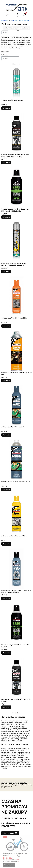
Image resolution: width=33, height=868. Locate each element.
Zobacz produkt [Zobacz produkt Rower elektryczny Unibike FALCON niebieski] (9, 865)
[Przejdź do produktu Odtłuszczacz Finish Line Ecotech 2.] (16, 405)
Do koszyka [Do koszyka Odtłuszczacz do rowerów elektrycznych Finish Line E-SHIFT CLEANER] (6, 163)
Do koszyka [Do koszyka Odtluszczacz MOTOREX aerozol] (6, 108)
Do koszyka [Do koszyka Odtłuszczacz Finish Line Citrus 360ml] (6, 326)
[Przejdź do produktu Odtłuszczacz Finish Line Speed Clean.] (16, 514)
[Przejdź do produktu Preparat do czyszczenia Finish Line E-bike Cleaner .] (16, 623)
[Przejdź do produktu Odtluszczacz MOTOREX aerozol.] (16, 83)
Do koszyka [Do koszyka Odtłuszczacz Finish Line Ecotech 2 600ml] (6, 489)
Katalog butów (9, 833)
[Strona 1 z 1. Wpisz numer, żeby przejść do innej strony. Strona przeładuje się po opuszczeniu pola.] (17, 64)
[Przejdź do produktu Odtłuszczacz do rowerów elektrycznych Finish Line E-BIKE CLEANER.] (16, 187)
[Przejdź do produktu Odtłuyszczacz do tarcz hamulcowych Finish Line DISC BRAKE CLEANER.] (16, 569)
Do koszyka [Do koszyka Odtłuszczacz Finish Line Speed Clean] (6, 544)
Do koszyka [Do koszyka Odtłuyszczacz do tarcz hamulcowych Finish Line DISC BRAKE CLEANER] (6, 598)
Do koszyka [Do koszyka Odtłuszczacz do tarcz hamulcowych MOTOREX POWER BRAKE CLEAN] (6, 271)
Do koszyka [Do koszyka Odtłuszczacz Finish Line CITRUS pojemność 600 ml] (6, 380)
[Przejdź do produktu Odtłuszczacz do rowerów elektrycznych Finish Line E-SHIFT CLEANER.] (16, 133)
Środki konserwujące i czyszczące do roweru (21, 21)
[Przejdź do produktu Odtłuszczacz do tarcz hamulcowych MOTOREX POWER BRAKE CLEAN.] (16, 242)
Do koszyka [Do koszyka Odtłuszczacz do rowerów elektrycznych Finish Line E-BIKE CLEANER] (6, 217)
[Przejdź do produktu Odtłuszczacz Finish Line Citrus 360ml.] (16, 296)
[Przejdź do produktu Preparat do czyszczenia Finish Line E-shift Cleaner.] (16, 677)
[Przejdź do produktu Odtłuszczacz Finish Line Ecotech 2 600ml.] (16, 460)
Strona (14, 64)
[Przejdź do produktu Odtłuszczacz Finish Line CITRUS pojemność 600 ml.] (16, 351)
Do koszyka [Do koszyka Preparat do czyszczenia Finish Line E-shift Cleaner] (6, 707)
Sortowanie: (5, 55)
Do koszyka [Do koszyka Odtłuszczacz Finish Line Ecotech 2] (6, 435)
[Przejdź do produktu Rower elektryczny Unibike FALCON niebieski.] (17, 844)
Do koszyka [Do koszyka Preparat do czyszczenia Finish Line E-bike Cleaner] (6, 653)
